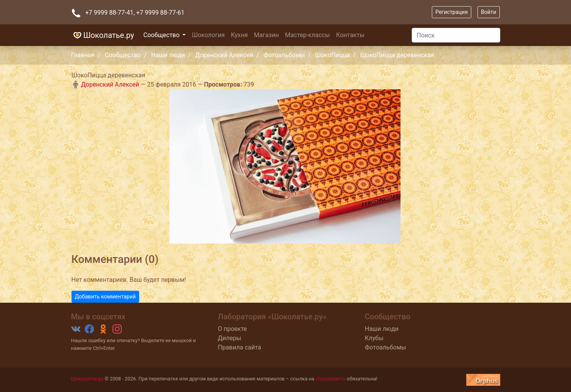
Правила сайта (240, 347)
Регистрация (452, 12)
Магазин (267, 35)
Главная (83, 55)
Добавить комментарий (106, 297)
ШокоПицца (332, 55)
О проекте (233, 329)
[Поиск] (456, 35)
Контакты (350, 35)
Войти (489, 12)
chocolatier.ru (331, 379)
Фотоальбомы (284, 55)
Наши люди (168, 55)
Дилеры (230, 338)
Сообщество (162, 35)
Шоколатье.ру (103, 35)
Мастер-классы (307, 35)
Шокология (208, 35)
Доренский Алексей (224, 55)
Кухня (239, 35)
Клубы (374, 338)
